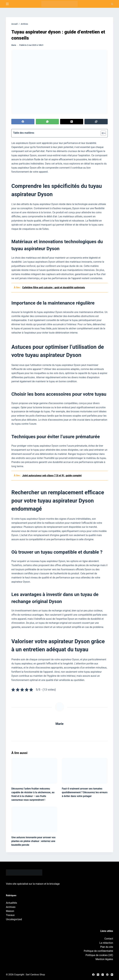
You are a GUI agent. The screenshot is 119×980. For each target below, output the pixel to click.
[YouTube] (112, 975)
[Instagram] (103, 975)
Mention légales (104, 959)
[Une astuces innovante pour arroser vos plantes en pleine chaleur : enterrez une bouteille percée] (34, 819)
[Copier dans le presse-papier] (96, 122)
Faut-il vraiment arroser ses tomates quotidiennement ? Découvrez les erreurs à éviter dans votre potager (85, 792)
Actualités (11, 903)
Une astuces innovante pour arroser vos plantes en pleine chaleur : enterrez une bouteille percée (33, 841)
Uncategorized (14, 919)
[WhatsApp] (47, 122)
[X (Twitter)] (72, 122)
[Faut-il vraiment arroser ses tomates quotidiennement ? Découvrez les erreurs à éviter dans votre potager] (85, 771)
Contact (109, 939)
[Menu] (7, 4)
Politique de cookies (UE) (99, 955)
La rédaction (106, 943)
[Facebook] (23, 122)
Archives (11, 907)
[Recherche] (112, 4)
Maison (10, 911)
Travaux (10, 915)
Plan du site (107, 947)
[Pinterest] (107, 975)
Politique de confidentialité (98, 951)
